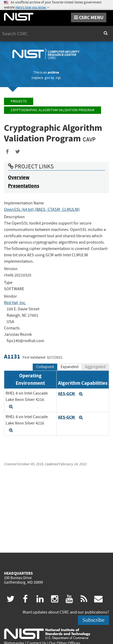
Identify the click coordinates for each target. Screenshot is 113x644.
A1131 (12, 357)
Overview (19, 177)
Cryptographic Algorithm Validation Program (53, 110)
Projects (19, 101)
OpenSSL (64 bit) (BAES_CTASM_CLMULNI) (42, 209)
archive (53, 72)
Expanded (70, 367)
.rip (57, 78)
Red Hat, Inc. (15, 303)
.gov (47, 78)
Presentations (24, 186)
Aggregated (95, 367)
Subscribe (93, 620)
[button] (11, 407)
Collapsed (45, 367)
